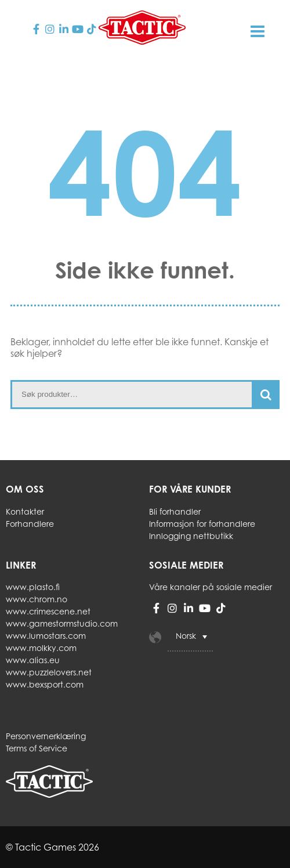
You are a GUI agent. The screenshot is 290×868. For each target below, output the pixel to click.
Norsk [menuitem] (186, 636)
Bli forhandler (175, 511)
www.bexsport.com (45, 684)
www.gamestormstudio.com (62, 623)
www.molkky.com (41, 648)
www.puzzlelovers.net (49, 672)
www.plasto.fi (33, 587)
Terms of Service (37, 748)
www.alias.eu (33, 660)
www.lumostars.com (46, 636)
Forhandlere (30, 524)
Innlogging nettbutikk (191, 536)
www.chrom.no (37, 599)
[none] (212, 637)
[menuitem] (190, 637)
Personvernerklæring (46, 736)
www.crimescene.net (48, 611)
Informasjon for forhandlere (202, 524)
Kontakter (25, 511)
